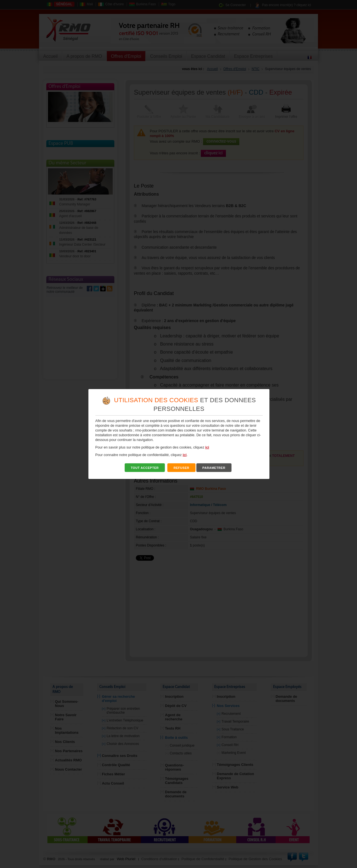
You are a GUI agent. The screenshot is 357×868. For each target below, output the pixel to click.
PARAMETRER (214, 468)
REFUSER (181, 468)
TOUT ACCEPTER (145, 468)
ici (207, 447)
